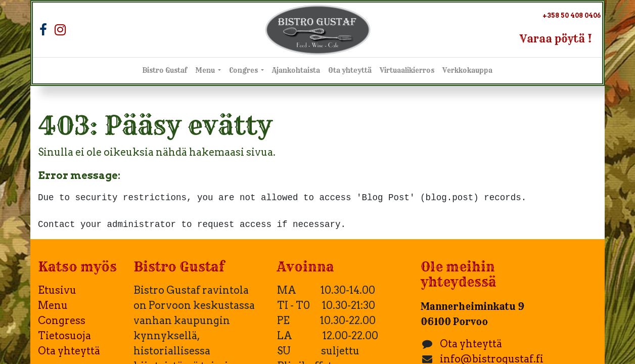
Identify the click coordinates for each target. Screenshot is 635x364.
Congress (62, 321)
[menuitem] (165, 71)
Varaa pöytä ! (556, 39)
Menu (53, 305)
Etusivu (57, 290)
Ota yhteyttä (69, 351)
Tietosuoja (64, 336)
